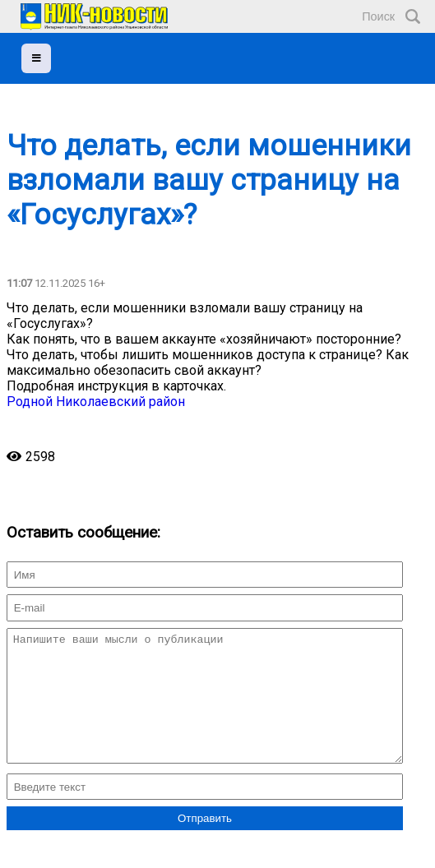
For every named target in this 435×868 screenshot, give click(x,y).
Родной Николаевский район (96, 402)
